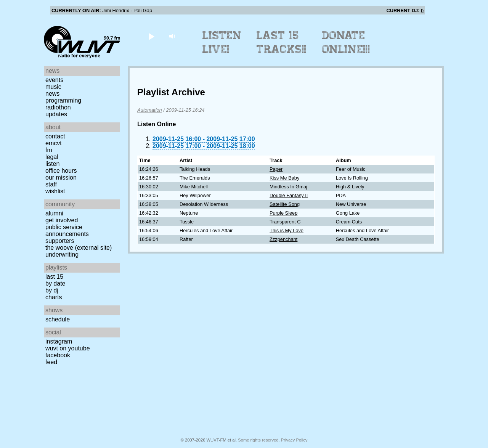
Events (54, 80)
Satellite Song (285, 204)
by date (55, 283)
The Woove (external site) (79, 248)
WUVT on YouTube (68, 348)
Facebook (58, 355)
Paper (276, 169)
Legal (52, 157)
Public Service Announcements (67, 230)
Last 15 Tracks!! (282, 42)
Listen (52, 164)
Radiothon (58, 107)
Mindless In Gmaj (288, 187)
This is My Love (287, 230)
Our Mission (61, 177)
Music (53, 87)
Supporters (60, 241)
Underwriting (62, 255)
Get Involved (62, 220)
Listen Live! (222, 42)
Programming (63, 100)
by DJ (52, 290)
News (52, 94)
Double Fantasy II (289, 195)
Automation (150, 110)
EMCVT (54, 143)
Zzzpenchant (283, 239)
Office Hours (61, 171)
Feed (51, 362)
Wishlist (55, 191)
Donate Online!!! (346, 42)
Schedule (58, 319)
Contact (55, 136)
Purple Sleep (283, 213)
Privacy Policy (294, 440)
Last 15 (54, 277)
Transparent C (285, 222)
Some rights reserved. (259, 440)
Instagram (59, 341)
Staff (51, 184)
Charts (54, 297)
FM (49, 150)
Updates (56, 114)
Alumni (54, 213)
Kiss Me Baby (284, 178)
